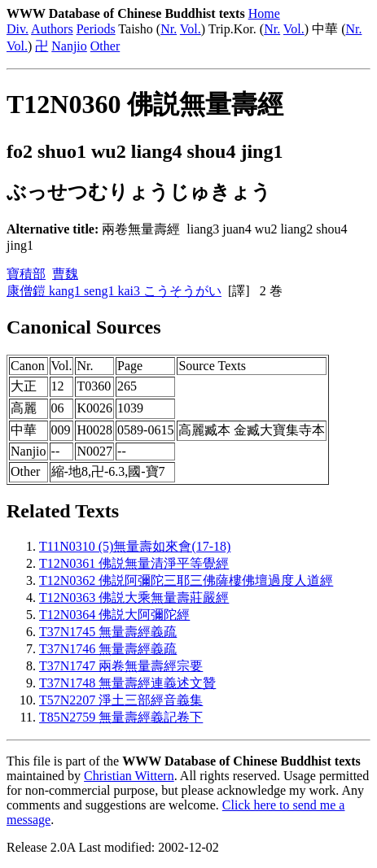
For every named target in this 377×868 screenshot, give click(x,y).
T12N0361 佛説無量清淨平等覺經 (134, 563)
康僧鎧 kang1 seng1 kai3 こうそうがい (114, 291)
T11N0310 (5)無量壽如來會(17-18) (135, 546)
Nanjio (69, 46)
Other (105, 46)
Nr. (169, 29)
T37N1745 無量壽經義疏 (108, 632)
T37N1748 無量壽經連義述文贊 (127, 683)
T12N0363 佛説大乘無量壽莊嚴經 (134, 598)
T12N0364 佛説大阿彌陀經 (114, 615)
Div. (18, 29)
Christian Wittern (129, 776)
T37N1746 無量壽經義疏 (108, 649)
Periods (96, 29)
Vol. (191, 29)
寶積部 (26, 274)
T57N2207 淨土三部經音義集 (121, 700)
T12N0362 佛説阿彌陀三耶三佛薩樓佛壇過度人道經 (186, 580)
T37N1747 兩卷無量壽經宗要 (121, 666)
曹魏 (65, 274)
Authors (52, 29)
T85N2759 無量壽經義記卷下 (121, 717)
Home (264, 13)
